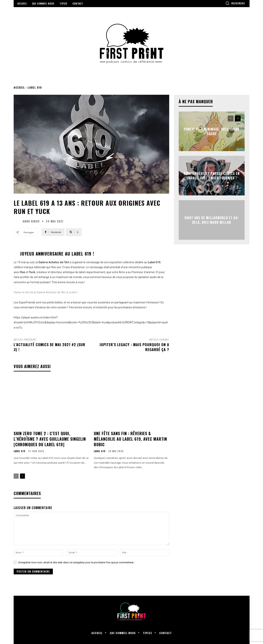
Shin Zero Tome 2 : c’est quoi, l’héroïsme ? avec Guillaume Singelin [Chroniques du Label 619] (50, 439)
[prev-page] (16, 476)
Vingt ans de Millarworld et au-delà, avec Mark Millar (212, 220)
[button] (235, 3)
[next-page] (22, 476)
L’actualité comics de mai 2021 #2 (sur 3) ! (49, 347)
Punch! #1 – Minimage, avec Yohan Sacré (212, 131)
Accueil (19, 87)
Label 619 (35, 87)
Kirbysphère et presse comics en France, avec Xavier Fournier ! (212, 176)
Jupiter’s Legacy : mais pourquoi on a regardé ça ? (134, 347)
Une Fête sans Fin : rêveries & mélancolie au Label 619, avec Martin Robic (130, 439)
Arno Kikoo (31, 221)
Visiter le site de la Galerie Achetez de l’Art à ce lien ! (46, 292)
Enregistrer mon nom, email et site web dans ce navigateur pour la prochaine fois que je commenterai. (76, 562)
